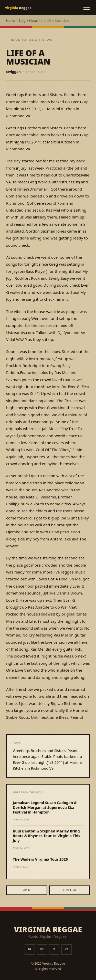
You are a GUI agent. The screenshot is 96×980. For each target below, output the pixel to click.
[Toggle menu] (87, 8)
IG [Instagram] (30, 949)
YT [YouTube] (66, 949)
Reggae (18, 8)
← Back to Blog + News (29, 40)
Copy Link (70, 890)
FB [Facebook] (42, 949)
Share (26, 890)
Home (11, 20)
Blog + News (28, 20)
